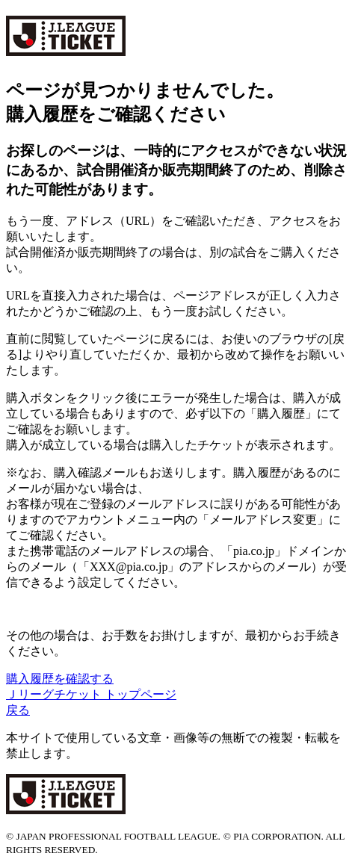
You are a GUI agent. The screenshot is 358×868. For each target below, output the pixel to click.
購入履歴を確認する (60, 679)
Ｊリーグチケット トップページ (91, 694)
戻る (18, 710)
